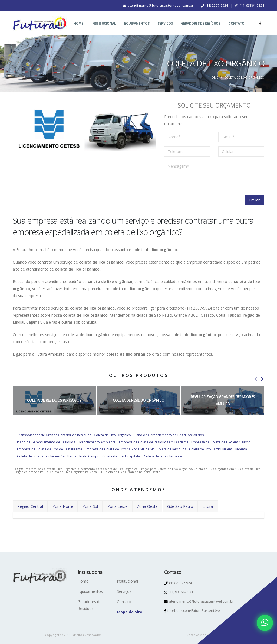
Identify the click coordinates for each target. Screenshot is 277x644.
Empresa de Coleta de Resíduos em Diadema (154, 442)
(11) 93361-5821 (250, 12)
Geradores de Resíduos (201, 30)
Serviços (165, 30)
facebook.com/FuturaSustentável (192, 611)
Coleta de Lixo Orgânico (112, 435)
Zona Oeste (147, 506)
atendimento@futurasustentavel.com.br (158, 12)
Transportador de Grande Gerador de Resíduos (54, 435)
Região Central (30, 506)
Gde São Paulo (180, 506)
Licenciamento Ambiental (97, 442)
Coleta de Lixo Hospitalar (122, 456)
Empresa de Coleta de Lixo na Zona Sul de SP (119, 449)
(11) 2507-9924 (214, 12)
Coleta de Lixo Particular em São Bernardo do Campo (58, 456)
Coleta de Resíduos (172, 449)
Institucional (104, 30)
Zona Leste (117, 506)
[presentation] (205, 200)
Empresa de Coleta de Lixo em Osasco (221, 442)
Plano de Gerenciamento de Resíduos (46, 442)
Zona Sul (90, 506)
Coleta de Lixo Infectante (163, 456)
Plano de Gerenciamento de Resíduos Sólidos (169, 435)
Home (78, 30)
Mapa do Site (130, 612)
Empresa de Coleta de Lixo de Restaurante (50, 449)
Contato (237, 30)
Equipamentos (137, 30)
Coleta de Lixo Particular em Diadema (218, 449)
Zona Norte (63, 506)
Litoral (208, 506)
